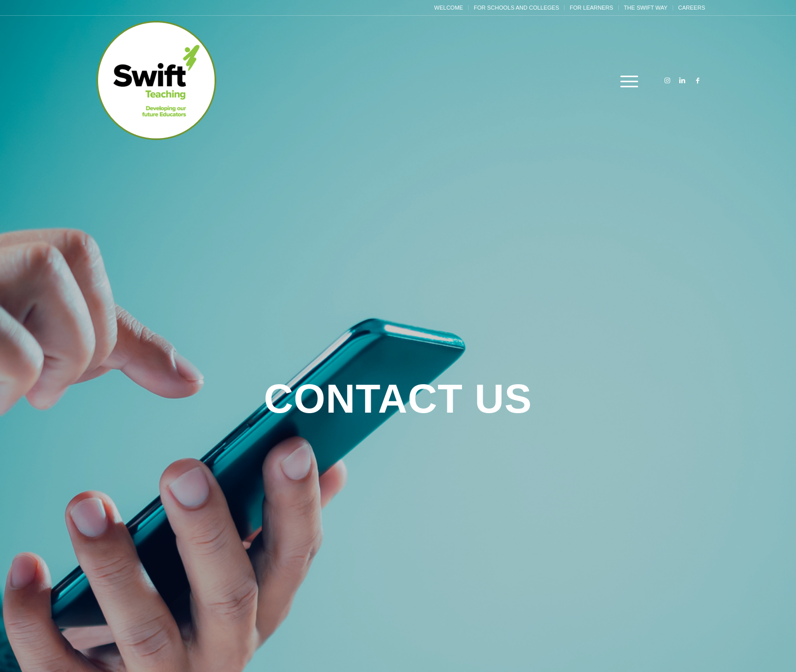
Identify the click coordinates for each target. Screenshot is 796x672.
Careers (692, 8)
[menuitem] (449, 8)
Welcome (449, 8)
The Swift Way (646, 8)
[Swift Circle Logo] (157, 81)
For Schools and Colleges (516, 8)
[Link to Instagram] (667, 81)
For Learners (591, 8)
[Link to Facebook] (698, 81)
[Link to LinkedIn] (682, 81)
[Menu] (626, 81)
